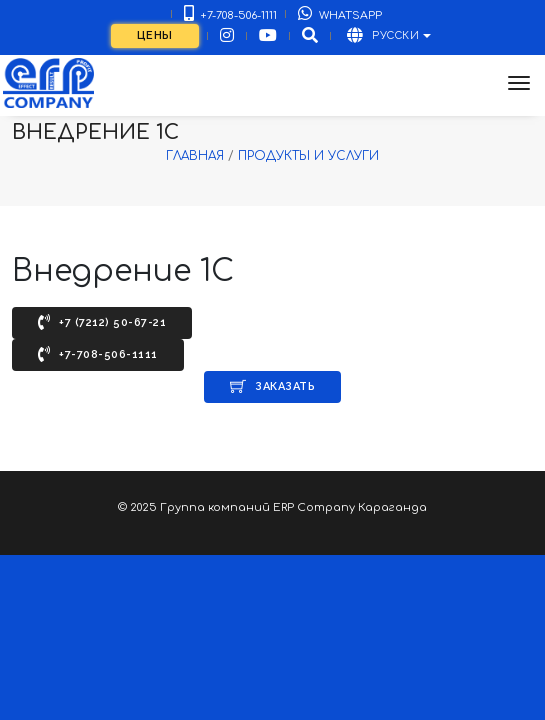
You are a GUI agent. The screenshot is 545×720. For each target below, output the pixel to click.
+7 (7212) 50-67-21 (102, 322)
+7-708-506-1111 (230, 13)
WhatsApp (340, 13)
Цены (155, 35)
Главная (195, 156)
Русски (384, 35)
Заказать (272, 386)
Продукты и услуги (308, 156)
